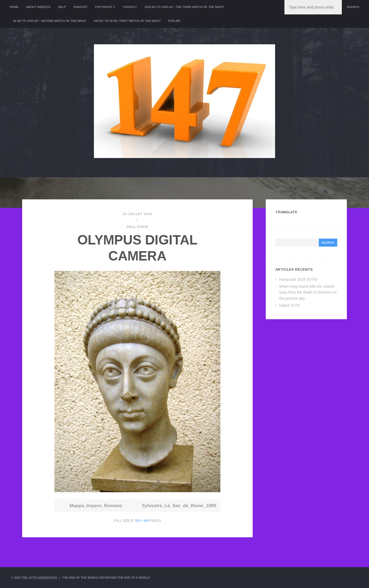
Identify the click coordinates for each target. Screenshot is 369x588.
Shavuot (80, 7)
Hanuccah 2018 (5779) (298, 279)
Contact (130, 7)
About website (38, 7)
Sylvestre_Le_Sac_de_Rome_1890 (179, 506)
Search (353, 7)
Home (14, 7)
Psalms (174, 21)
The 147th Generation (39, 578)
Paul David (137, 227)
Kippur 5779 (289, 305)
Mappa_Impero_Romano (96, 506)
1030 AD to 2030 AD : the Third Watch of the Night (184, 7)
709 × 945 (142, 521)
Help (62, 7)
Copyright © (105, 7)
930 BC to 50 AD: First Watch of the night (127, 21)
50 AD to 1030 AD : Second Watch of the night (50, 21)
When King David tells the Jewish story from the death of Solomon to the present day (308, 292)
